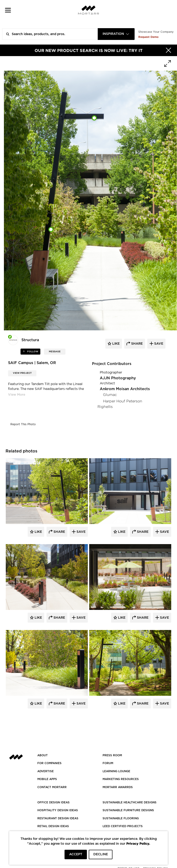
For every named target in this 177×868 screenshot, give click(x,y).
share (136, 344)
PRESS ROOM (112, 755)
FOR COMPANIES (49, 763)
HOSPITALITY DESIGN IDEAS (58, 810)
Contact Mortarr (52, 787)
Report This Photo (23, 424)
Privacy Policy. (138, 843)
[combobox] (116, 34)
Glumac (110, 395)
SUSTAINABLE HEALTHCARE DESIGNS (130, 802)
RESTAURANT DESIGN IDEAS (58, 818)
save (158, 344)
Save (81, 532)
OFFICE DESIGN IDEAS (53, 802)
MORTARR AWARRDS (118, 787)
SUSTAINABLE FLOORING (121, 818)
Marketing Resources (121, 779)
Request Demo (148, 37)
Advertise (46, 771)
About (43, 755)
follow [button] (32, 352)
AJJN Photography (118, 378)
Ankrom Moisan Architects (125, 389)
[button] (8, 10)
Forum (108, 763)
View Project (22, 373)
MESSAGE (55, 352)
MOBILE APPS (47, 779)
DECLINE (101, 854)
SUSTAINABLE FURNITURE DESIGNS (128, 810)
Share (59, 532)
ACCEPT (76, 854)
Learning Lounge (116, 771)
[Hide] (168, 50)
